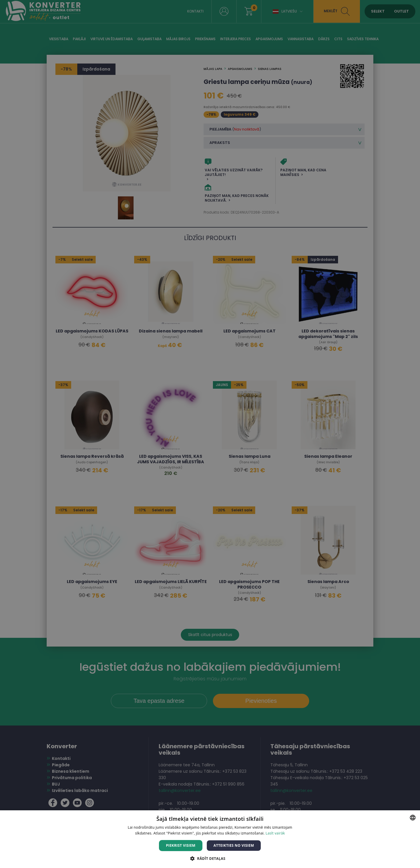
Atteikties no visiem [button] (234, 845)
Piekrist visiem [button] (181, 845)
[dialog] (210, 434)
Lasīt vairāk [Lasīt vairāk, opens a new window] (275, 833)
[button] (210, 858)
